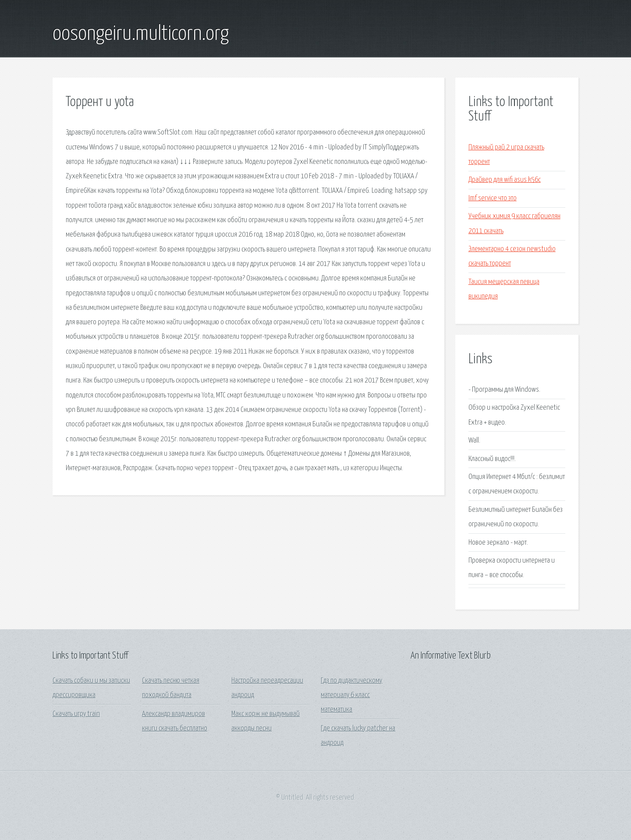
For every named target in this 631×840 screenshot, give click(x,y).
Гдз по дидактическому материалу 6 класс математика (351, 695)
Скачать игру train (76, 714)
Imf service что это (493, 198)
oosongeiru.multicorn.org (141, 34)
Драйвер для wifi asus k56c (505, 180)
